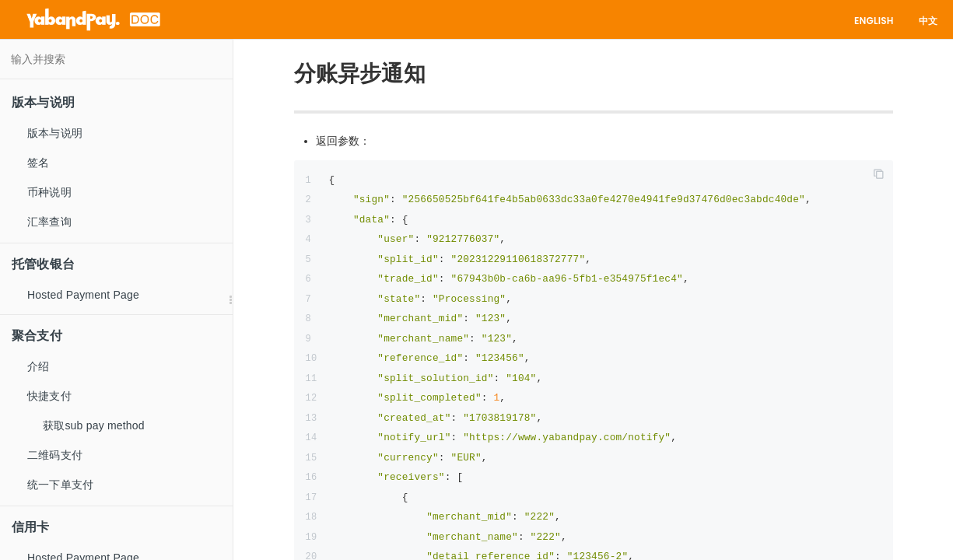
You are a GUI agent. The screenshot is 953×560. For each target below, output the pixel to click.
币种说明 (49, 192)
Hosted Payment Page (83, 295)
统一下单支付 (60, 485)
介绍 (38, 366)
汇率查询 (49, 222)
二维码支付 (55, 455)
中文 (928, 21)
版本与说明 (55, 133)
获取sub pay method (94, 425)
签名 (38, 163)
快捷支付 (49, 396)
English (874, 21)
